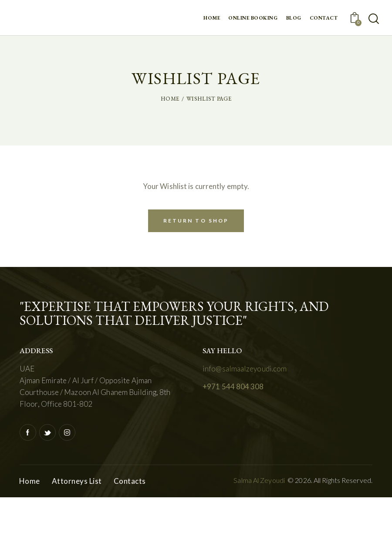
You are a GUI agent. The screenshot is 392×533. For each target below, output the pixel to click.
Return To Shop (196, 221)
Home (170, 99)
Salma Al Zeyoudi (259, 480)
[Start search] (374, 19)
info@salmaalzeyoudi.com (245, 369)
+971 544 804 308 (233, 386)
